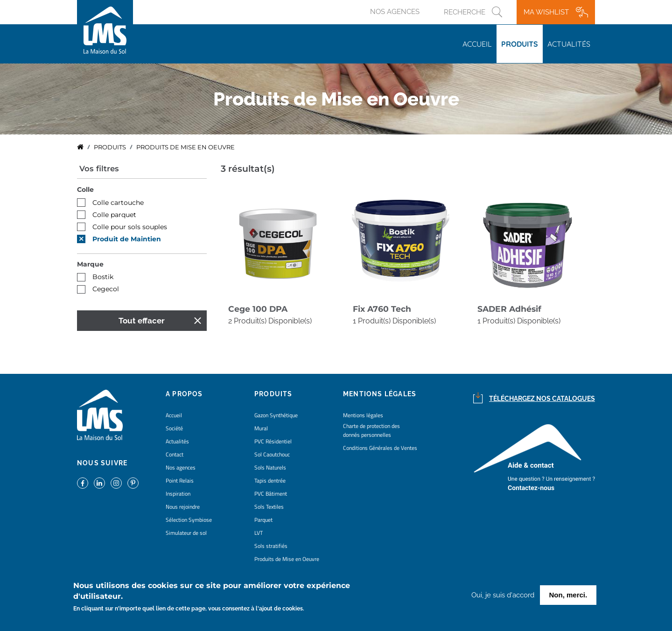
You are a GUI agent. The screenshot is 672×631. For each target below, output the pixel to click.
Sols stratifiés (271, 546)
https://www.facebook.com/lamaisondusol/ (83, 483)
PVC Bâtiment (271, 494)
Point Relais (180, 480)
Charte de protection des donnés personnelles (371, 430)
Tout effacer (142, 321)
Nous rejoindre (183, 507)
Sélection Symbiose (189, 520)
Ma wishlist (546, 12)
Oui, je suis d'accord (503, 597)
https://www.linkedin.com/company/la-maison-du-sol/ (99, 483)
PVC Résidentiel (273, 441)
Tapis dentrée (270, 480)
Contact (175, 454)
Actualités (569, 44)
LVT (259, 533)
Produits (520, 44)
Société (174, 428)
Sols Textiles (269, 507)
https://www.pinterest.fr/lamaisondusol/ (133, 483)
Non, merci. (568, 597)
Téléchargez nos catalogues (542, 399)
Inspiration (178, 494)
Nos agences (395, 12)
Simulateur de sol (186, 533)
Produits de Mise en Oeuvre (287, 559)
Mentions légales (363, 415)
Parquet (263, 520)
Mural (261, 428)
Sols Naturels (270, 467)
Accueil (477, 44)
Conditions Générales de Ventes (380, 448)
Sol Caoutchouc (272, 454)
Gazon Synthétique (276, 415)
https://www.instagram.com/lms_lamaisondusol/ (116, 483)
